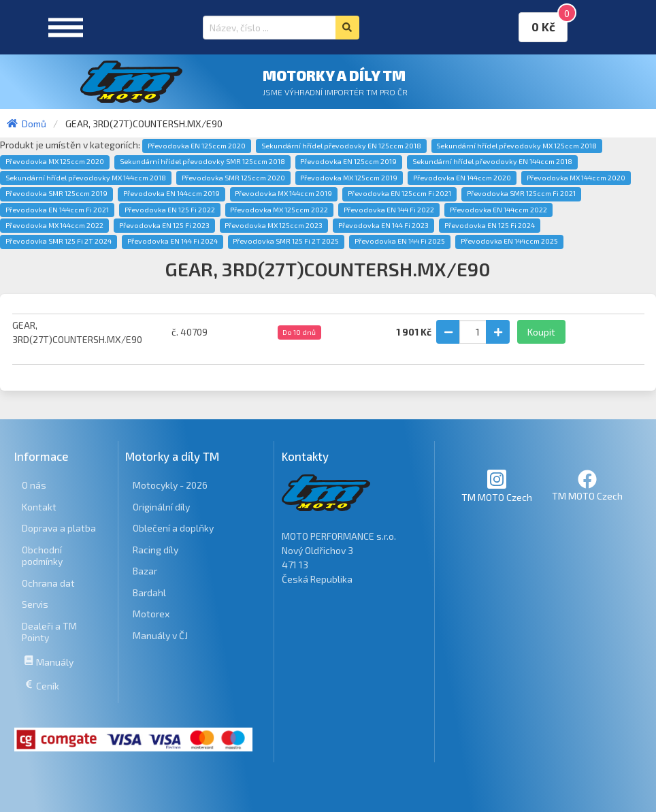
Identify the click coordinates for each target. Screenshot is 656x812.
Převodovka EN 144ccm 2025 (509, 241)
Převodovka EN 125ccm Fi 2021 (399, 193)
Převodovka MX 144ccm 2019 (283, 193)
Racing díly (155, 550)
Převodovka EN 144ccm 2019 (171, 193)
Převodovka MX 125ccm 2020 (55, 161)
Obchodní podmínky (42, 556)
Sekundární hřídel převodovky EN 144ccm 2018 (492, 161)
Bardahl (149, 592)
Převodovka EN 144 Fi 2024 (173, 241)
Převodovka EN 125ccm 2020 (197, 146)
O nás (34, 485)
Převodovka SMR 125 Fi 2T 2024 (59, 241)
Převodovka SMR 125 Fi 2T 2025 (286, 241)
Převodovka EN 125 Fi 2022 (170, 210)
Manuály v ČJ (160, 635)
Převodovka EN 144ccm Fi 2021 (57, 210)
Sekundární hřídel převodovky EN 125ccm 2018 (341, 146)
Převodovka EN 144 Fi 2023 (383, 225)
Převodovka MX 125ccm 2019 (349, 178)
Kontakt (39, 507)
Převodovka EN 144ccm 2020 (462, 178)
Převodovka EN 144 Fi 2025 (400, 241)
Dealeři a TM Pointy (49, 632)
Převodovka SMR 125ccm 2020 (233, 178)
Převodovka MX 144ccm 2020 (576, 178)
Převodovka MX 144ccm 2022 (54, 225)
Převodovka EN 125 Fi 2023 (164, 225)
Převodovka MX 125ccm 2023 (274, 225)
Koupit (541, 332)
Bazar (145, 571)
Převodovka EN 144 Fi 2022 (389, 210)
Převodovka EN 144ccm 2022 (498, 210)
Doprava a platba (59, 528)
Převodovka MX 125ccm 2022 (279, 210)
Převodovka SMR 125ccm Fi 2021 (521, 193)
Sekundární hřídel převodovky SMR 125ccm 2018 (202, 161)
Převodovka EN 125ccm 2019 (348, 161)
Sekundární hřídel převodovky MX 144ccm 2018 (86, 178)
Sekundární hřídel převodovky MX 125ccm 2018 (516, 146)
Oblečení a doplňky (173, 528)
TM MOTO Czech (497, 486)
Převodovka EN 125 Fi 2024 (490, 225)
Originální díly (161, 507)
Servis (35, 604)
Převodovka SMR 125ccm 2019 (56, 193)
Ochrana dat (48, 583)
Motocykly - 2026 (170, 485)
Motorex (151, 614)
